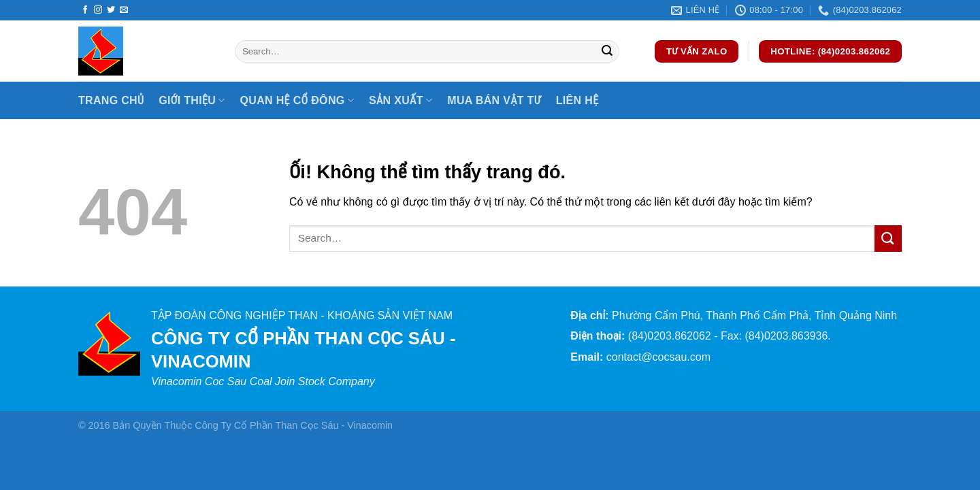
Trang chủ (111, 100)
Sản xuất (401, 100)
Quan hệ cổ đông (297, 100)
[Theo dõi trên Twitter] (111, 10)
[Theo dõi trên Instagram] (98, 10)
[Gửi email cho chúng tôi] (124, 10)
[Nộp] (607, 52)
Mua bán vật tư (494, 100)
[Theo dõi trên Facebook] (85, 10)
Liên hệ (577, 100)
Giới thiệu (192, 100)
